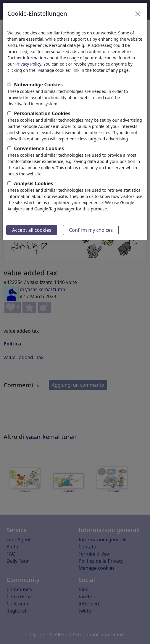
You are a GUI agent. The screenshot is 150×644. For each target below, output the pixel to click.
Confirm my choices (91, 230)
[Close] (138, 14)
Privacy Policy (28, 64)
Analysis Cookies (34, 183)
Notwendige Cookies (38, 85)
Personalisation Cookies (42, 113)
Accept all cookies (32, 230)
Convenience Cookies (39, 148)
